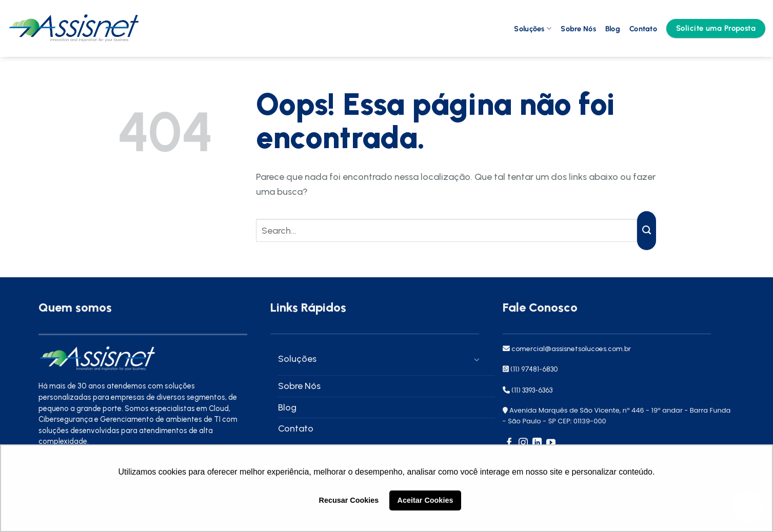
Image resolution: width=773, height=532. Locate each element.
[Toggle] (474, 359)
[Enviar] (646, 231)
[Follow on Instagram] (523, 443)
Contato (643, 29)
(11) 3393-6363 (532, 390)
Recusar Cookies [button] (349, 500)
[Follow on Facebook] (509, 443)
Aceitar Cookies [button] (425, 500)
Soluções (533, 28)
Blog (613, 29)
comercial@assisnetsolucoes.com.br (570, 349)
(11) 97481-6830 (534, 369)
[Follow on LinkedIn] (537, 443)
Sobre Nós (578, 29)
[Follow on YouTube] (551, 443)
